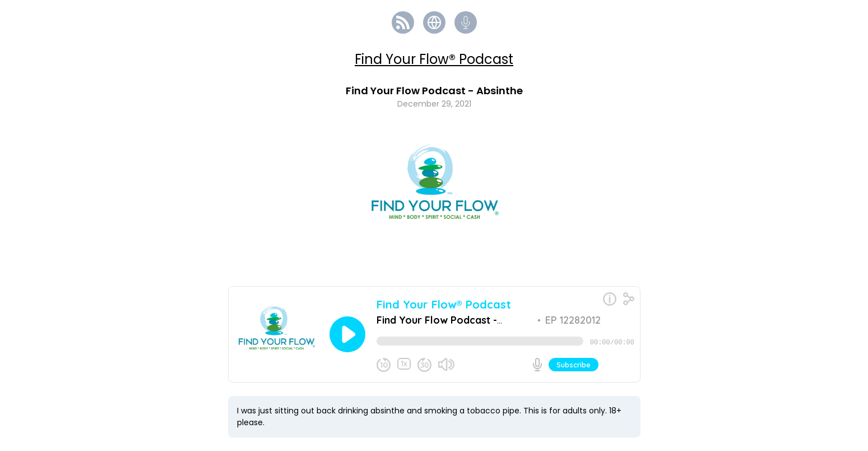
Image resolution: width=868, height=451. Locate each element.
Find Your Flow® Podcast (434, 59)
